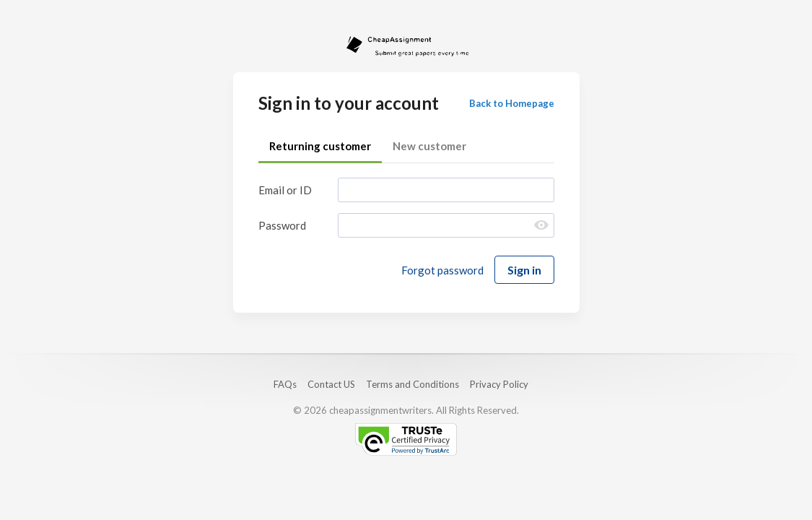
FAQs (285, 384)
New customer (429, 146)
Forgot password (442, 270)
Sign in (524, 270)
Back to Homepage (512, 103)
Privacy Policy (499, 384)
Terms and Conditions (412, 384)
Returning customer (320, 146)
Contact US (331, 384)
